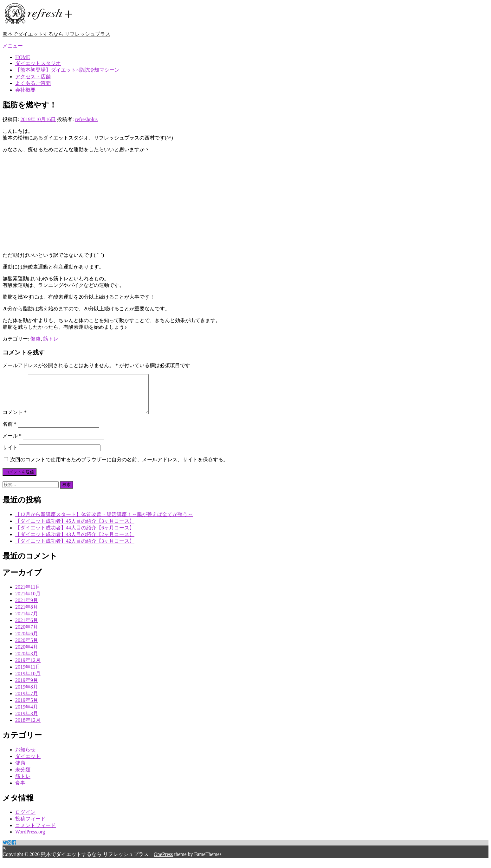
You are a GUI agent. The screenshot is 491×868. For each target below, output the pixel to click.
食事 (20, 790)
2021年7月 (27, 621)
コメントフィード (36, 833)
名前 (10, 432)
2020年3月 (27, 661)
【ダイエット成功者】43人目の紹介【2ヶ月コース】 (75, 542)
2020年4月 (27, 654)
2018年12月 (28, 728)
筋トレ (51, 339)
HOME (23, 57)
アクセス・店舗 (33, 77)
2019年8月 (27, 694)
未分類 (23, 777)
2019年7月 (27, 701)
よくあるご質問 (33, 83)
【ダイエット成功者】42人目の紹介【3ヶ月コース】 (75, 549)
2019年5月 (27, 708)
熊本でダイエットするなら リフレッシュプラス (56, 34)
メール (12, 443)
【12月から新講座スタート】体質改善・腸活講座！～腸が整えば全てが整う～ (104, 522)
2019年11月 (28, 674)
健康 (36, 339)
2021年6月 (27, 628)
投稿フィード (30, 826)
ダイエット (28, 764)
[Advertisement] (246, 203)
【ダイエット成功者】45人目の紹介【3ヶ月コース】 (75, 529)
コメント (15, 420)
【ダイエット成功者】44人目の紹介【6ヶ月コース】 (75, 535)
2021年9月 (27, 608)
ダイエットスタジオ (38, 63)
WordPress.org (30, 839)
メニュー (13, 46)
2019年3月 (27, 721)
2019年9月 (27, 688)
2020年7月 (27, 635)
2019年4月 (27, 714)
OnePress (163, 862)
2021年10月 (28, 601)
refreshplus (86, 119)
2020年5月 (27, 648)
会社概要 (25, 90)
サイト (10, 455)
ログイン (25, 820)
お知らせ (25, 757)
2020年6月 (27, 641)
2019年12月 (28, 668)
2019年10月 (28, 681)
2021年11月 (28, 595)
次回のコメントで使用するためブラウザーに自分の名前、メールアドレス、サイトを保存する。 (119, 467)
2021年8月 (27, 615)
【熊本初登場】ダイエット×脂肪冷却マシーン (67, 70)
